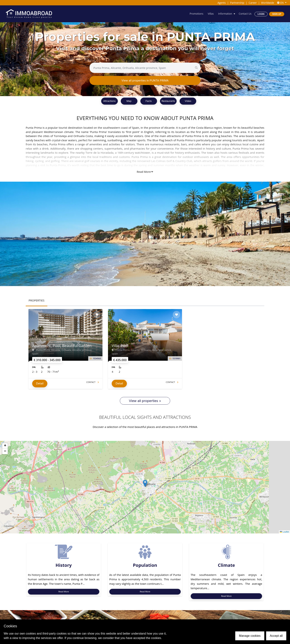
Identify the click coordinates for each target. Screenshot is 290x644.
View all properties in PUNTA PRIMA (145, 80)
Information (225, 14)
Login (261, 14)
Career (253, 3)
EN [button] (281, 3)
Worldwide (268, 3)
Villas (210, 14)
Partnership (237, 3)
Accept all (276, 636)
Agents (222, 3)
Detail (40, 385)
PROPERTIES (37, 300)
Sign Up (277, 14)
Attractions (109, 101)
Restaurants (168, 101)
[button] (145, 485)
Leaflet (284, 533)
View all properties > (145, 402)
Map (129, 101)
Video (188, 101)
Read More (145, 172)
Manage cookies (250, 636)
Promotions (195, 14)
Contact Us (245, 14)
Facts (149, 101)
